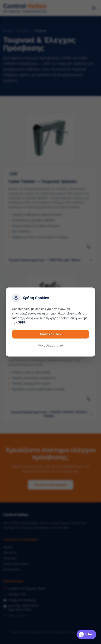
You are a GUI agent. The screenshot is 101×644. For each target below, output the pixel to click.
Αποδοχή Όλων (50, 334)
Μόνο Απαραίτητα (50, 345)
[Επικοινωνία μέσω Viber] (86, 634)
